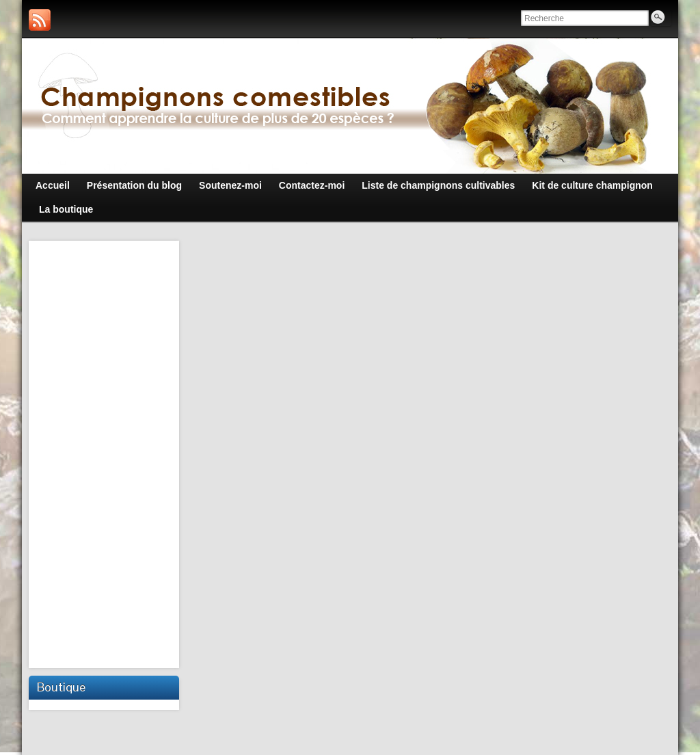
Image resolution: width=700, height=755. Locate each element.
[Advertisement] (105, 453)
